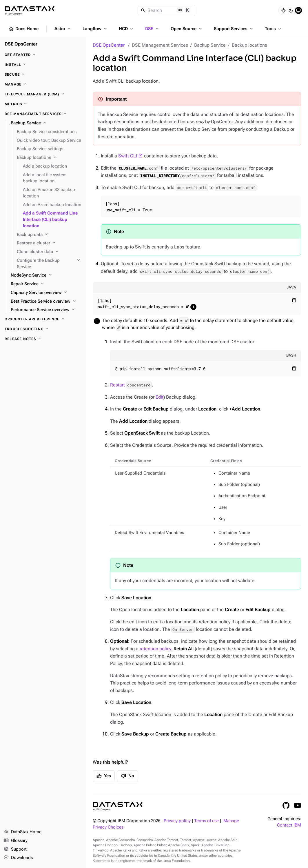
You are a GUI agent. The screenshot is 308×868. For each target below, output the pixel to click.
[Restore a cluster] (49, 243)
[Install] (43, 65)
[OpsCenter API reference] (43, 319)
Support (15, 849)
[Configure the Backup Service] (49, 264)
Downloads (18, 858)
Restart (131, 385)
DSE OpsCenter (109, 45)
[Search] (166, 10)
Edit (160, 397)
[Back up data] (49, 235)
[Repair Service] (46, 284)
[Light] (283, 10)
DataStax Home (22, 832)
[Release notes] (43, 339)
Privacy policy (177, 821)
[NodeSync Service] (46, 275)
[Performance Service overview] (46, 310)
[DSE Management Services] (43, 114)
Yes (104, 776)
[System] (298, 10)
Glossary (16, 841)
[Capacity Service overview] (46, 293)
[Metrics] (43, 104)
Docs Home (23, 29)
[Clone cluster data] (49, 252)
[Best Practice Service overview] (46, 302)
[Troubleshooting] (43, 329)
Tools (274, 29)
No (127, 776)
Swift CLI (128, 156)
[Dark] (291, 10)
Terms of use (206, 821)
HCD (126, 29)
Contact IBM (289, 825)
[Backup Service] (46, 123)
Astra (63, 29)
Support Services (234, 29)
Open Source (187, 29)
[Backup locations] (49, 158)
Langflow (95, 29)
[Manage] (43, 84)
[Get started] (43, 55)
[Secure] (43, 75)
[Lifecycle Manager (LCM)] (43, 94)
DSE (152, 29)
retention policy (155, 649)
